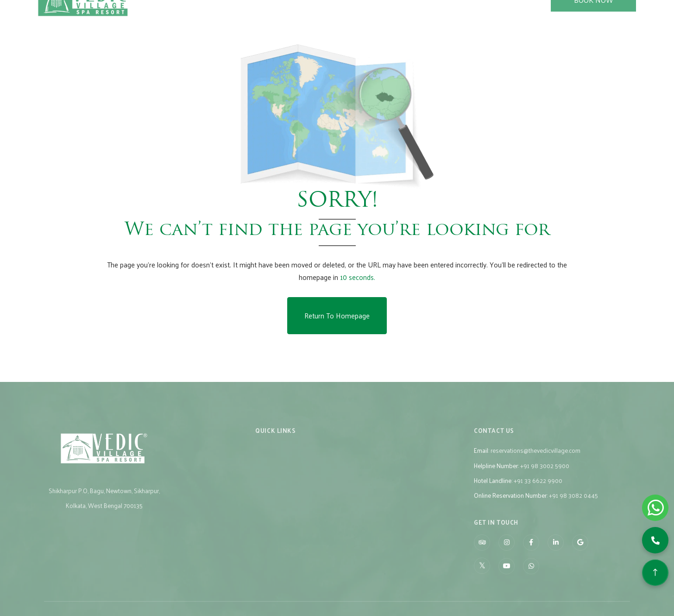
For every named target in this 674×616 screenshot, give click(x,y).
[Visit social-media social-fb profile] (531, 551)
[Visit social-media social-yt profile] (507, 575)
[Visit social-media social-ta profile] (482, 551)
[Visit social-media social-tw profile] (482, 575)
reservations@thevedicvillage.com (535, 459)
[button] (655, 540)
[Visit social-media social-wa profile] (531, 575)
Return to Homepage (337, 315)
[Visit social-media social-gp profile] (580, 551)
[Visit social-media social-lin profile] (556, 551)
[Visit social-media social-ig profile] (507, 551)
